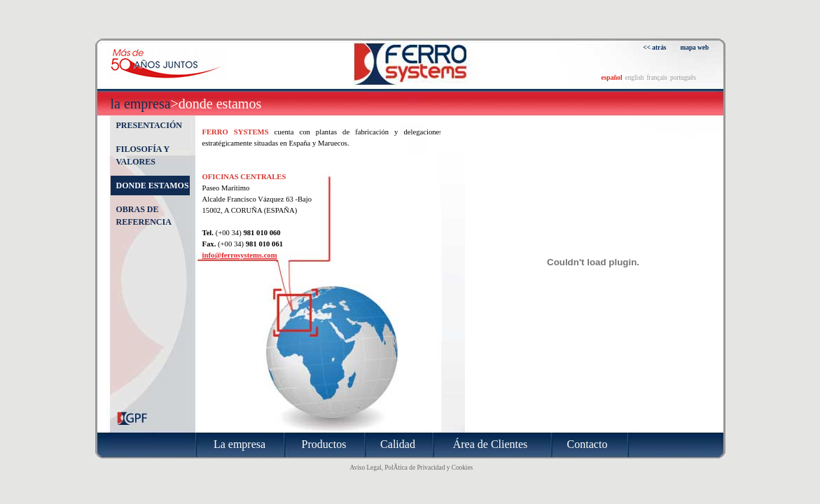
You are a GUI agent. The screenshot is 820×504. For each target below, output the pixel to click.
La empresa (141, 104)
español (612, 78)
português (683, 78)
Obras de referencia (144, 216)
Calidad (398, 444)
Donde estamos (153, 185)
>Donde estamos (216, 104)
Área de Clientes (491, 444)
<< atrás (654, 48)
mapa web (695, 48)
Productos (324, 444)
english (635, 78)
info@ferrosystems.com (240, 255)
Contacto (588, 444)
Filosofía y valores (143, 155)
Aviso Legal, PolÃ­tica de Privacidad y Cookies (412, 468)
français (657, 78)
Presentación (149, 125)
